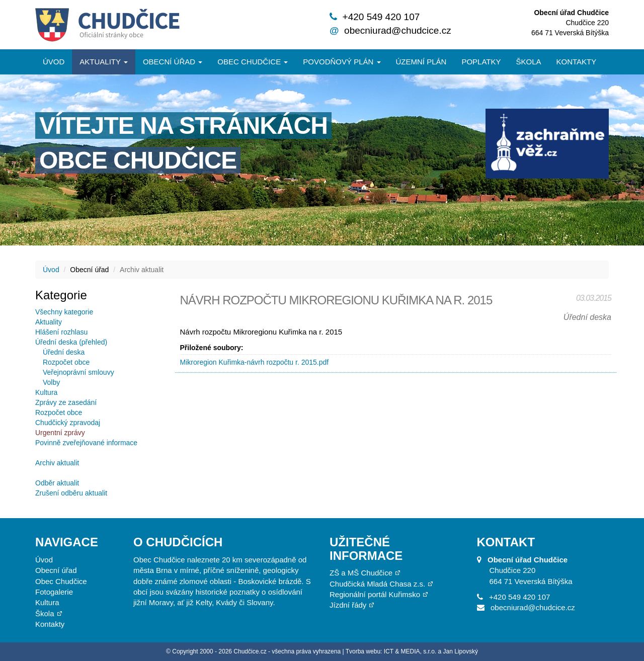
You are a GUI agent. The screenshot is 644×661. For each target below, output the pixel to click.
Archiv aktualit (57, 463)
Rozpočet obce (66, 362)
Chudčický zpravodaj (68, 423)
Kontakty (577, 62)
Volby (51, 382)
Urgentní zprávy (60, 433)
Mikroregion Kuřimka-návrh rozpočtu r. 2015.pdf (255, 362)
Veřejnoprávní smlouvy (78, 372)
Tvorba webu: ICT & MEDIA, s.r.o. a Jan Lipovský (412, 651)
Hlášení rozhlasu (61, 332)
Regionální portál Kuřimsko (375, 594)
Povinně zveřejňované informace (86, 443)
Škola (528, 62)
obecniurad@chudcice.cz (398, 30)
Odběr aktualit (57, 483)
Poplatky (481, 62)
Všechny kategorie (64, 312)
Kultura (46, 392)
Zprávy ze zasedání (66, 402)
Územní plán (421, 62)
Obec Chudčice (61, 581)
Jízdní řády (348, 605)
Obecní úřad (173, 62)
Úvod (54, 62)
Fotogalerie (54, 592)
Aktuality (104, 62)
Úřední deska (64, 352)
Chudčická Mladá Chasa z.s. (377, 584)
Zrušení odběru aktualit (71, 493)
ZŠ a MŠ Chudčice (361, 573)
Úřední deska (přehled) (71, 342)
